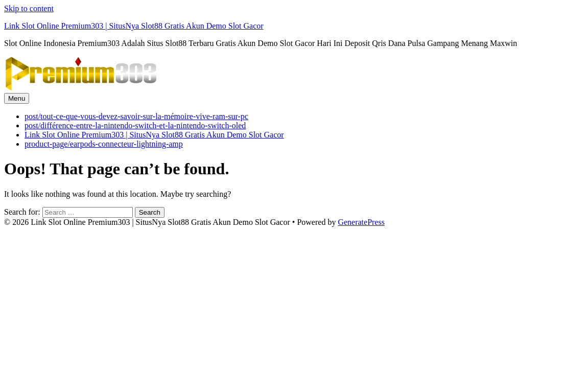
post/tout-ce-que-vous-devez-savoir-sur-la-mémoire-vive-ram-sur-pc (136, 116)
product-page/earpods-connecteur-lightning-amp (104, 144)
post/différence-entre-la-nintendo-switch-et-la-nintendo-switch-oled (135, 125)
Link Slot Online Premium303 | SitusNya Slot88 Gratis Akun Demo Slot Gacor (134, 26)
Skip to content (29, 8)
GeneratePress (361, 222)
